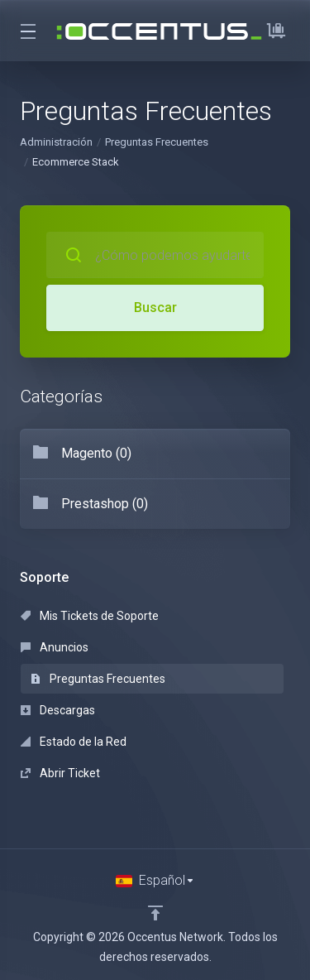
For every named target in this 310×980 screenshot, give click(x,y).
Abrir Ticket (60, 773)
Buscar (155, 307)
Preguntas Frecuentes (157, 142)
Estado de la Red (74, 742)
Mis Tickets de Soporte (90, 616)
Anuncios (55, 647)
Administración (56, 142)
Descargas (58, 710)
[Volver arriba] (155, 913)
